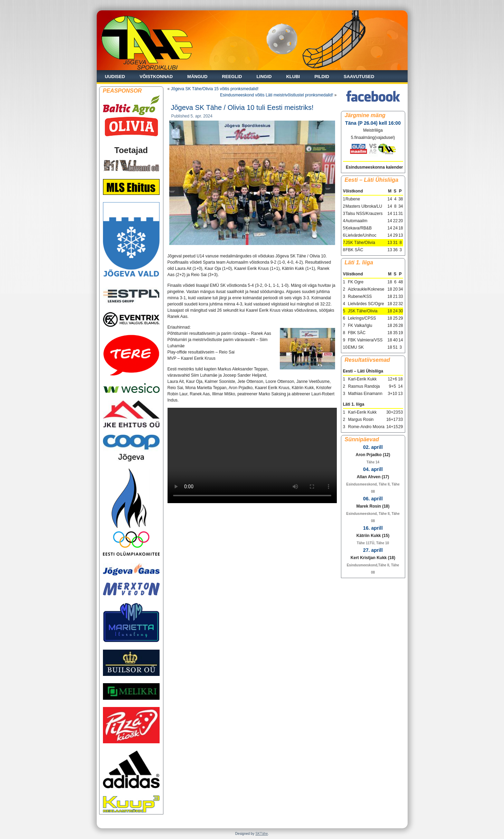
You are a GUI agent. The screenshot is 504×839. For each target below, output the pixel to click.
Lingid (264, 77)
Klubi (293, 77)
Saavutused (359, 77)
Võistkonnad (156, 77)
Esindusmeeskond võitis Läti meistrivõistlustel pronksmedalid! (277, 95)
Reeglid (232, 77)
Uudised (115, 77)
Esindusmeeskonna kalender (374, 167)
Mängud (197, 77)
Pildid (322, 77)
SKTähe (261, 834)
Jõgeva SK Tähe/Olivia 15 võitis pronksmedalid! (215, 89)
